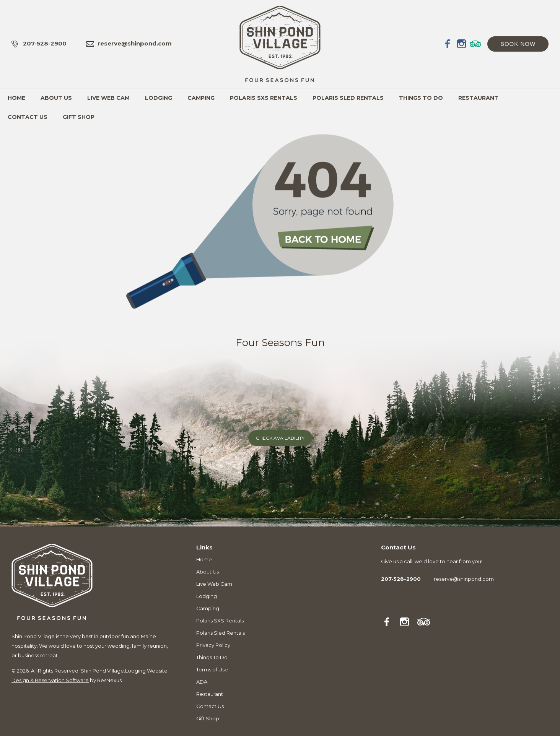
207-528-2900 (45, 43)
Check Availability (280, 438)
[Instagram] (462, 44)
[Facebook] (448, 44)
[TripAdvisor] (475, 44)
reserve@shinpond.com (135, 43)
